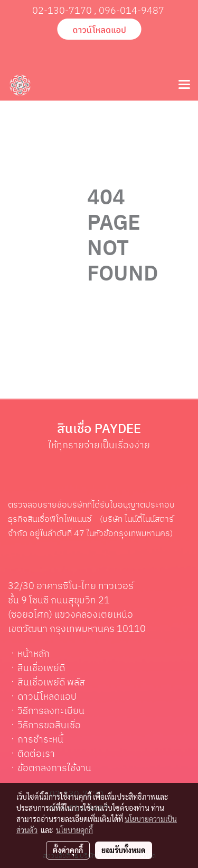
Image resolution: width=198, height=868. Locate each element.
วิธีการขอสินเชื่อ (49, 726)
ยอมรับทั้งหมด (124, 850)
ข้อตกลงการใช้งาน (54, 768)
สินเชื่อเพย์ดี (41, 668)
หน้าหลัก (34, 654)
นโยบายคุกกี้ (74, 830)
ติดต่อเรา (36, 754)
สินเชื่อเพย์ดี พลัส (51, 683)
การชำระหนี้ (40, 740)
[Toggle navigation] (184, 85)
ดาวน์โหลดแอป (47, 697)
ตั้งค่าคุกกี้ (68, 850)
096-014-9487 (131, 11)
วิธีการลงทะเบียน (51, 711)
